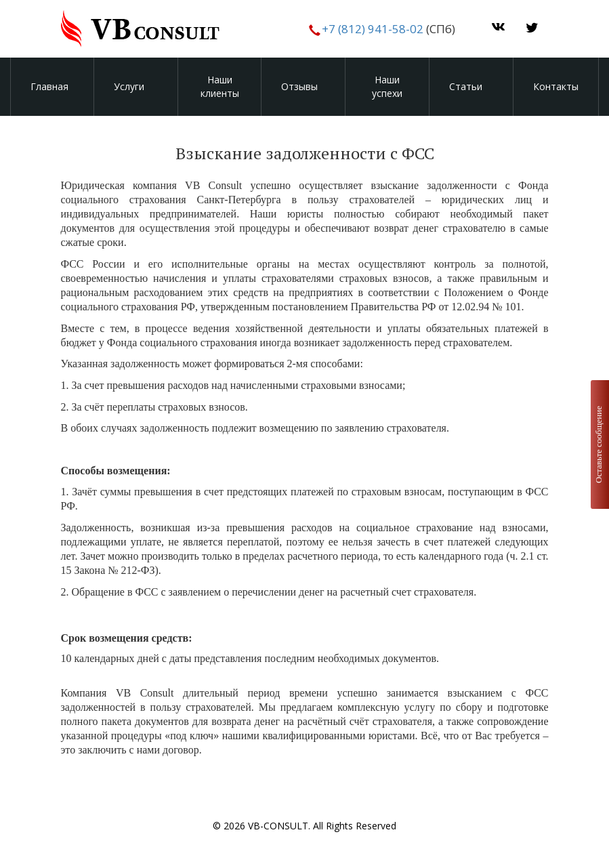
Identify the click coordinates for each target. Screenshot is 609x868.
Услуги (129, 86)
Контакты (556, 86)
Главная (49, 86)
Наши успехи (387, 86)
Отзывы (299, 86)
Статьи (466, 86)
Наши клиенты (220, 86)
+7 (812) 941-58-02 (371, 29)
